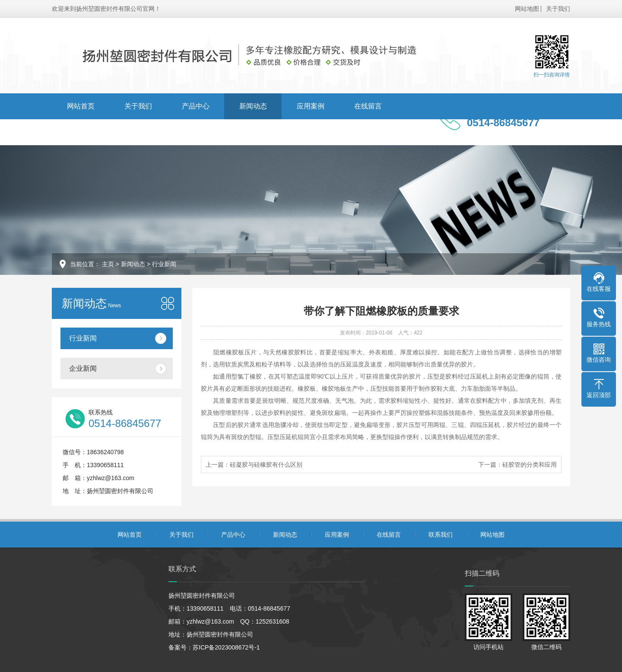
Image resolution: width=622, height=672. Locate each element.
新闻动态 (253, 106)
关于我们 (558, 9)
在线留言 (368, 106)
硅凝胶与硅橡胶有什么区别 (266, 465)
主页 (108, 264)
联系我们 (81, 132)
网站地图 (527, 9)
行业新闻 (164, 264)
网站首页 (81, 106)
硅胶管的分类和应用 (530, 465)
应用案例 (311, 106)
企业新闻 (83, 368)
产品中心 (196, 106)
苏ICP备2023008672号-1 (226, 647)
